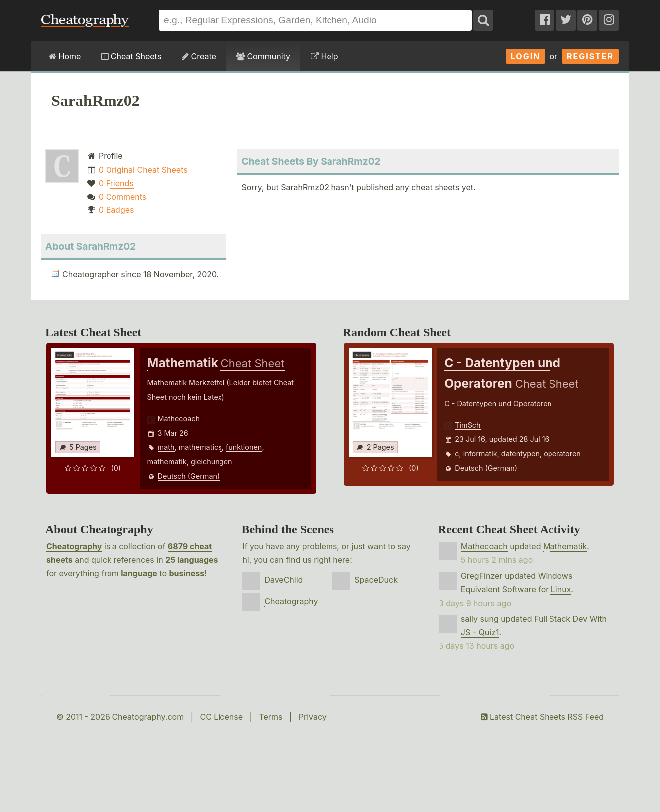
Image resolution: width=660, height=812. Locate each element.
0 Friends (116, 183)
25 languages (191, 560)
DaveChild (283, 580)
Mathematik (565, 546)
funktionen (244, 447)
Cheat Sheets (131, 56)
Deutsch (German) (189, 476)
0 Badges (116, 210)
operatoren (562, 454)
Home (65, 56)
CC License (221, 717)
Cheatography (74, 546)
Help (324, 56)
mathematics (200, 447)
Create (199, 56)
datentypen (520, 454)
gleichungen (212, 461)
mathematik (167, 461)
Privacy (313, 717)
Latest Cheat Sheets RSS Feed (542, 717)
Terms (271, 717)
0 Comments (122, 197)
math (166, 447)
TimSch (468, 425)
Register (590, 56)
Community (263, 56)
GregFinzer (482, 576)
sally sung (480, 619)
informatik (480, 454)
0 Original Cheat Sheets (143, 170)
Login (526, 56)
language (139, 573)
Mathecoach (179, 419)
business (186, 573)
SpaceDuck (376, 580)
